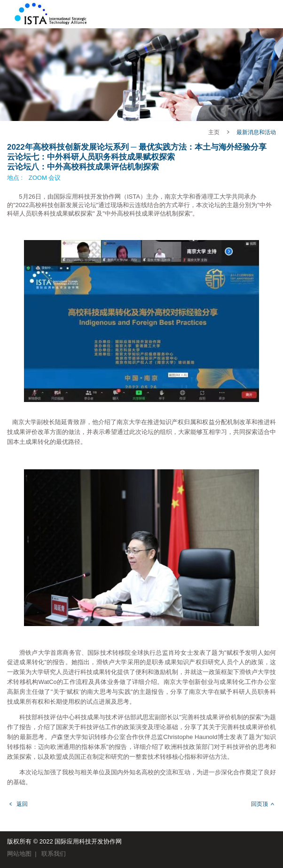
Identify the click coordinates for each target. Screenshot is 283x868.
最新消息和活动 (256, 132)
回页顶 (259, 804)
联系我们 (54, 854)
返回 (22, 804)
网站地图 (19, 854)
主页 (214, 132)
